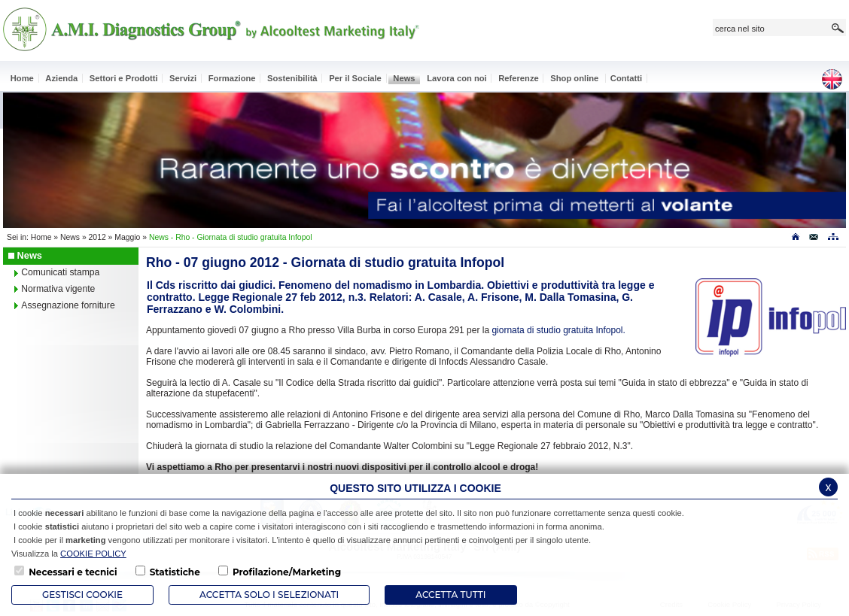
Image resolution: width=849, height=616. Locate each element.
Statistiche (175, 572)
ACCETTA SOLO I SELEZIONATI (269, 595)
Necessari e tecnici (73, 572)
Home (41, 237)
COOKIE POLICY (93, 554)
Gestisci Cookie (82, 595)
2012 (97, 237)
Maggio (127, 237)
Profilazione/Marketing (287, 572)
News (70, 237)
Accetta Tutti (450, 595)
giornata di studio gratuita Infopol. (558, 330)
